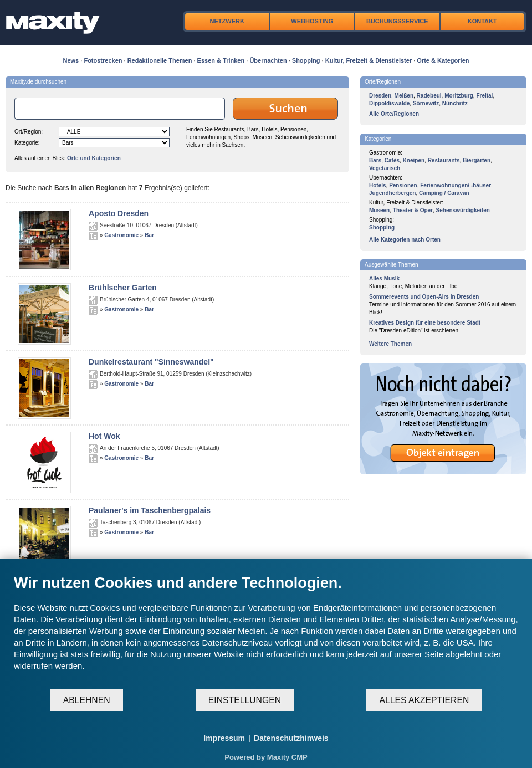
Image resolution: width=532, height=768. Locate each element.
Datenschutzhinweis (291, 738)
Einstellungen (245, 700)
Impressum (224, 738)
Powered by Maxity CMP (266, 757)
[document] (266, 631)
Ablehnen (87, 700)
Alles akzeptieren (424, 700)
